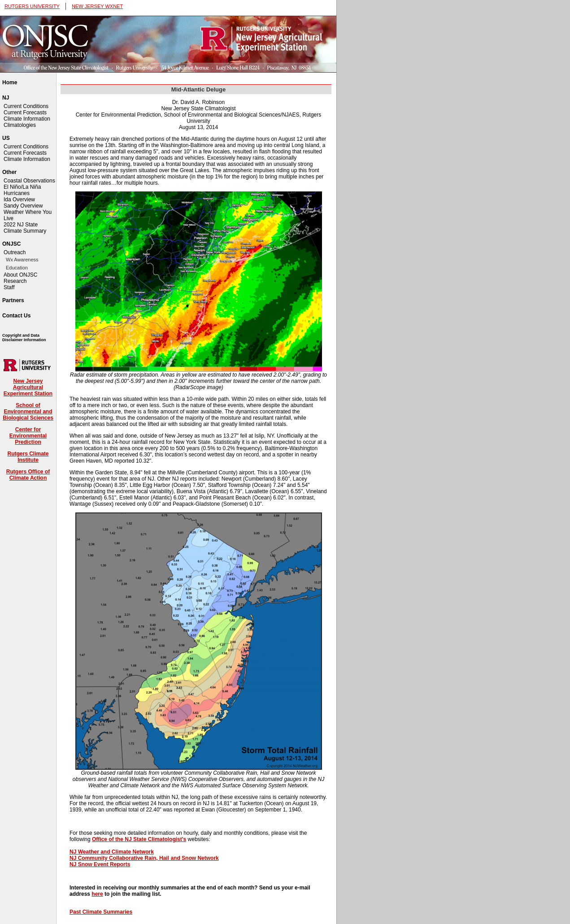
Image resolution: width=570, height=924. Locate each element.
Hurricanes (17, 193)
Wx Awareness (22, 260)
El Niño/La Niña (22, 187)
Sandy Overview (23, 206)
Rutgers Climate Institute (28, 457)
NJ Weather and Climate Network (112, 852)
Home (10, 82)
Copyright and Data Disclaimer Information (24, 338)
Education (17, 268)
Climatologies (20, 125)
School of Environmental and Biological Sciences (28, 412)
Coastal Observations (29, 181)
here (97, 894)
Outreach (15, 252)
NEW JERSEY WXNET (97, 6)
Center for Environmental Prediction (28, 436)
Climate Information (27, 119)
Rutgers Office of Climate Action (28, 475)
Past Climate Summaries (101, 912)
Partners (13, 300)
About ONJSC (20, 275)
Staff (9, 287)
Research (15, 281)
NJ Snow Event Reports (100, 864)
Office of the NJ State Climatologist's (139, 839)
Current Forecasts (25, 113)
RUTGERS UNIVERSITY (32, 6)
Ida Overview (19, 200)
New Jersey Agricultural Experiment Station (28, 387)
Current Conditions (26, 106)
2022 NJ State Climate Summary (25, 228)
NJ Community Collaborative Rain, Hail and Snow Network (144, 858)
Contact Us (16, 316)
